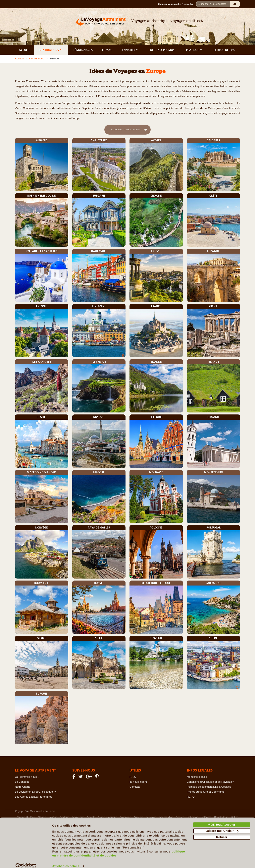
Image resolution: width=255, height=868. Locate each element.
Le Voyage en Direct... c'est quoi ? (35, 792)
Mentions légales (197, 777)
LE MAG (107, 50)
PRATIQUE (194, 50)
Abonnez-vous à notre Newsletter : (177, 4)
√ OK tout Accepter (222, 819)
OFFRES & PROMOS (162, 50)
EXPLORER (130, 50)
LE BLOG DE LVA (224, 50)
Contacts (135, 787)
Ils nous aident (138, 782)
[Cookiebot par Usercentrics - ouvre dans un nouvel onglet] (26, 860)
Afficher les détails (66, 860)
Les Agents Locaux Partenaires (34, 797)
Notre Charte (23, 787)
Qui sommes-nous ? (27, 777)
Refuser (222, 831)
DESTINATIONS (51, 50)
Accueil (19, 59)
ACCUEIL (24, 50)
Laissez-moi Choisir (222, 825)
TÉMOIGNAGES (83, 50)
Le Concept (22, 782)
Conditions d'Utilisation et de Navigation (210, 782)
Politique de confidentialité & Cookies (209, 787)
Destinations (36, 59)
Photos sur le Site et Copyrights (206, 792)
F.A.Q (133, 777)
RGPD (191, 797)
